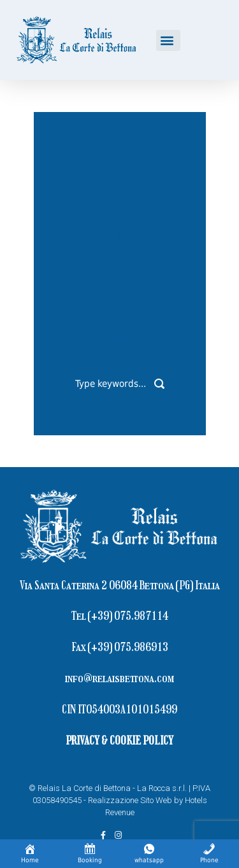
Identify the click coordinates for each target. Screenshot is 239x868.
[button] (168, 40)
